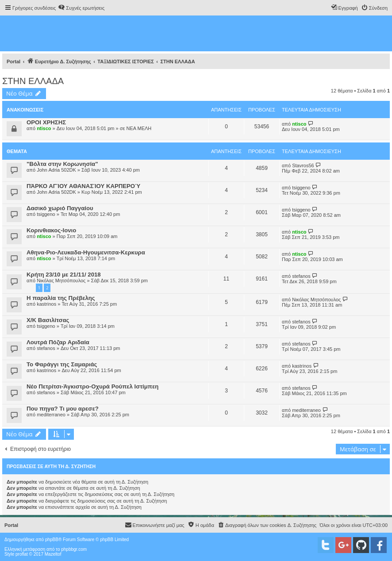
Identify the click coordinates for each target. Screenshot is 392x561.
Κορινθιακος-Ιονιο (51, 230)
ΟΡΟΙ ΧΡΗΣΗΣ (46, 122)
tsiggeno (301, 188)
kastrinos (46, 304)
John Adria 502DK (56, 170)
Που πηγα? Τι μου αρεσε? (63, 409)
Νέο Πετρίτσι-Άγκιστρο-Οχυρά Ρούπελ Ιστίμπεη (92, 386)
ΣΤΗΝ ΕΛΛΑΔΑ (33, 81)
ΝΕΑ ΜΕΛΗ (139, 128)
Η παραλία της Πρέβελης (61, 298)
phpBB (52, 540)
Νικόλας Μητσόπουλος (61, 280)
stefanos (301, 276)
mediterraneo (51, 415)
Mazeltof (53, 554)
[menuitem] (81, 8)
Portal (13, 61)
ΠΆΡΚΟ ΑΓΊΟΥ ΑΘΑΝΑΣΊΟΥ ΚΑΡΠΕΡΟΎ (83, 186)
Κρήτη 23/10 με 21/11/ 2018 (64, 275)
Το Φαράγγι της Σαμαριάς (62, 364)
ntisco (44, 128)
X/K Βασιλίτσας (48, 320)
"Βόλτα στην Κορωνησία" (62, 164)
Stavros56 (303, 165)
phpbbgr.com (74, 549)
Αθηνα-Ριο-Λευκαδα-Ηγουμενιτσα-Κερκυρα (86, 252)
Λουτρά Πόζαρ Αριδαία (58, 342)
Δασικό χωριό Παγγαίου (60, 208)
